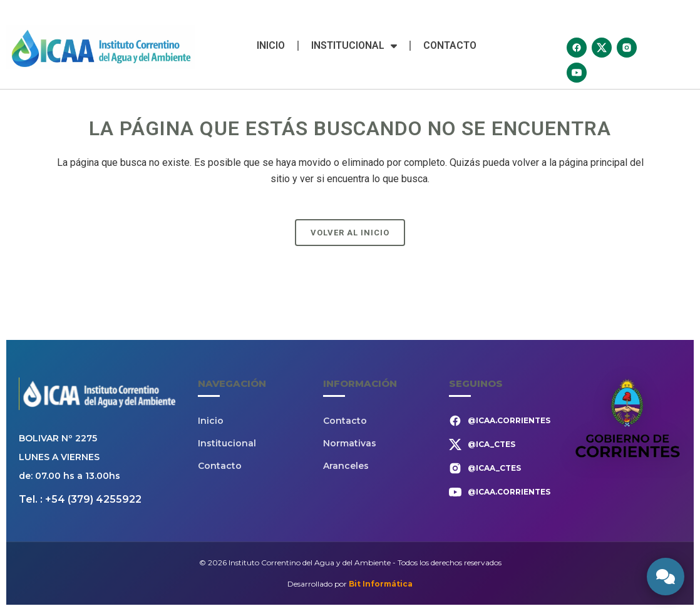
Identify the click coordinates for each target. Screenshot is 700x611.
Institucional (354, 46)
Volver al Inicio (350, 233)
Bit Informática (381, 584)
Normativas (350, 443)
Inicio (271, 45)
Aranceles (346, 466)
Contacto (450, 45)
